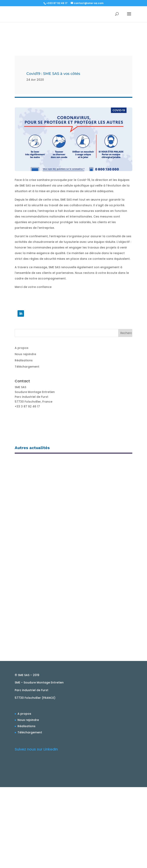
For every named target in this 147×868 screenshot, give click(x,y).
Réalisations (24, 360)
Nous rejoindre (25, 354)
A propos (22, 348)
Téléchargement (27, 367)
